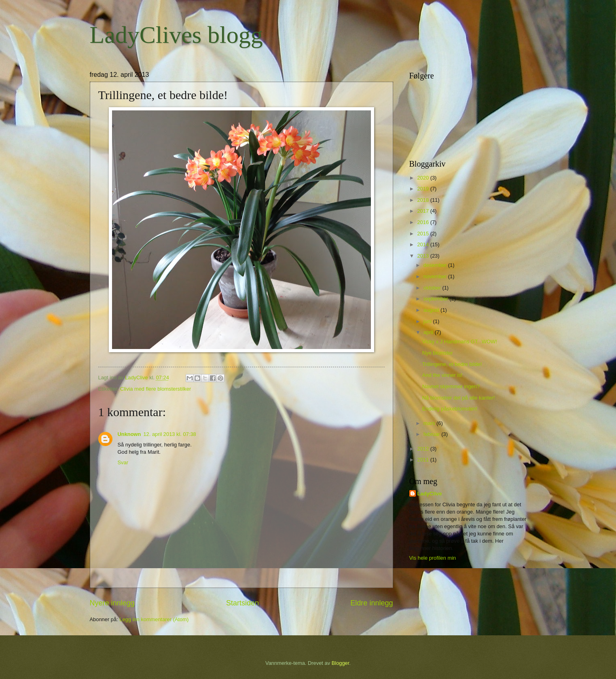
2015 (423, 234)
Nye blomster (438, 353)
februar (432, 434)
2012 (423, 449)
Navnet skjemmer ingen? (451, 386)
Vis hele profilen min (433, 558)
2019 (423, 189)
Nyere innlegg (112, 603)
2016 (423, 222)
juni (428, 321)
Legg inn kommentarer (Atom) (154, 619)
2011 (423, 460)
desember (436, 265)
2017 (423, 211)
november (436, 276)
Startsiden (242, 603)
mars (430, 423)
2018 (423, 200)
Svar (123, 462)
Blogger (341, 663)
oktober (433, 288)
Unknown (129, 434)
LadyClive (430, 494)
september (436, 299)
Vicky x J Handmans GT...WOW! (460, 342)
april (429, 332)
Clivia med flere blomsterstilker (156, 389)
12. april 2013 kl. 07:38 (169, 434)
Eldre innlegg (372, 603)
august (432, 310)
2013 (423, 256)
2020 (423, 178)
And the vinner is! (442, 375)
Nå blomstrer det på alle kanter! (459, 398)
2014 (423, 244)
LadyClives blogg (176, 35)
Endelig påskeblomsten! (450, 409)
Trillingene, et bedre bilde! (452, 364)
